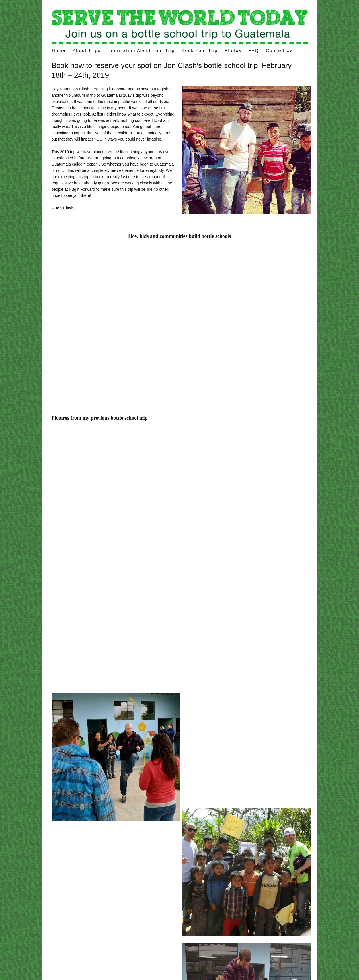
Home (59, 50)
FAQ (254, 50)
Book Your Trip (200, 50)
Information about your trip (141, 50)
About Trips (87, 50)
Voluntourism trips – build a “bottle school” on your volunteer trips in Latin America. (180, 26)
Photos (233, 50)
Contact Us (279, 50)
